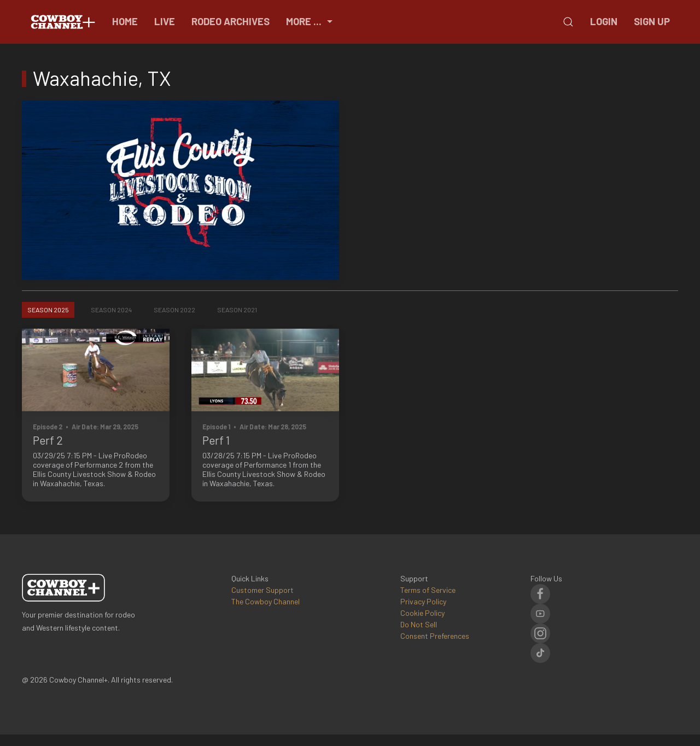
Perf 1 (216, 440)
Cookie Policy (422, 613)
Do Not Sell (419, 624)
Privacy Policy (423, 601)
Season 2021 (237, 310)
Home (125, 21)
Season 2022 (174, 310)
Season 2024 (111, 310)
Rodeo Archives (231, 21)
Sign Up (652, 21)
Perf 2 (48, 440)
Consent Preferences (435, 636)
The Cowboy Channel (266, 601)
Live (165, 21)
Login (604, 21)
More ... (311, 21)
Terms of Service (428, 590)
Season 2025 (48, 310)
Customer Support (262, 590)
